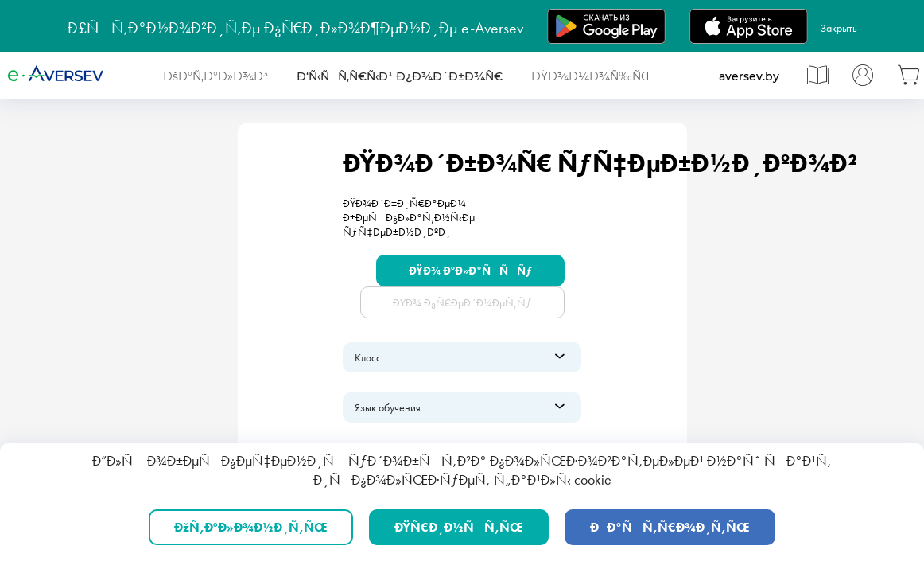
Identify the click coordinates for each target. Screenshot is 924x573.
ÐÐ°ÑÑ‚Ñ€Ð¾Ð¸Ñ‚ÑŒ (670, 527)
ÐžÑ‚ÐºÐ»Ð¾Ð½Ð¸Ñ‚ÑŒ (251, 527)
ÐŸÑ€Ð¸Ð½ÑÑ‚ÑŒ (459, 527)
